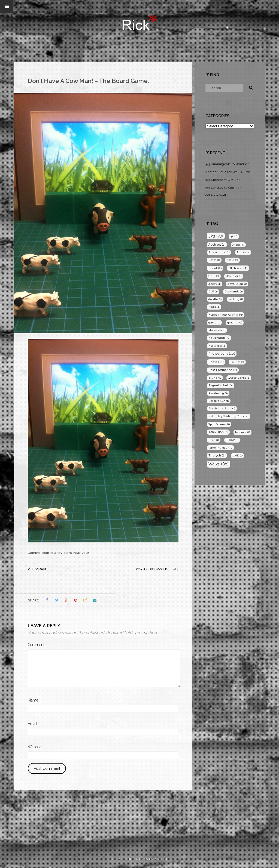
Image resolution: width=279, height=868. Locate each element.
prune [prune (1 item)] (215, 378)
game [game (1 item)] (214, 322)
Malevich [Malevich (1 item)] (217, 330)
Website (35, 747)
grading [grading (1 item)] (235, 322)
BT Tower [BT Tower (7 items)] (238, 268)
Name (34, 700)
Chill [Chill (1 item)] (214, 276)
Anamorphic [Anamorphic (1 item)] (219, 252)
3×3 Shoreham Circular (223, 180)
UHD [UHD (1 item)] (238, 455)
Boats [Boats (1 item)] (214, 260)
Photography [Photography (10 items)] (222, 354)
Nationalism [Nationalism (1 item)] (219, 338)
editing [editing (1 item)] (236, 299)
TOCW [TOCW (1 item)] (232, 440)
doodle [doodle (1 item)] (215, 299)
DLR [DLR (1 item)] (213, 291)
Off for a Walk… (217, 195)
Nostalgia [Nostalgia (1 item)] (217, 346)
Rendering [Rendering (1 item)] (218, 393)
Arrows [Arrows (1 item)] (243, 252)
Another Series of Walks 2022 (228, 172)
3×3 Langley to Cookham (224, 188)
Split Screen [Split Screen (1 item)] (219, 424)
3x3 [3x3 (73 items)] (216, 236)
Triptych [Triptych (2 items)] (217, 455)
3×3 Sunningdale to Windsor (227, 164)
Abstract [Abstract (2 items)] (217, 245)
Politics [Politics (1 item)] (237, 362)
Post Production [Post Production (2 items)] (223, 370)
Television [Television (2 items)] (218, 432)
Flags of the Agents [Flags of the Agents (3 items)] (226, 315)
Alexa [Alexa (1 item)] (238, 245)
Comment (37, 645)
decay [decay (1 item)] (215, 284)
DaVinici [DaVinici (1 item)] (234, 276)
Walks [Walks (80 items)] (219, 464)
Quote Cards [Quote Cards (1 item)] (239, 378)
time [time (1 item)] (214, 440)
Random (39, 569)
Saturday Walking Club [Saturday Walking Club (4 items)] (228, 416)
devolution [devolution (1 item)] (237, 284)
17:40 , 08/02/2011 (154, 569)
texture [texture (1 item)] (243, 432)
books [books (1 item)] (232, 260)
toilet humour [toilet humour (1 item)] (220, 448)
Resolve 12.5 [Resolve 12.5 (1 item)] (219, 401)
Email (34, 724)
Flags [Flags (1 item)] (214, 307)
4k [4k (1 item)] (234, 236)
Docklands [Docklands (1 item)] (234, 291)
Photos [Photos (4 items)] (216, 362)
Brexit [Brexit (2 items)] (215, 268)
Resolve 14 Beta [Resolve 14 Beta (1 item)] (222, 408)
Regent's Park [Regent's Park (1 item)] (221, 385)
